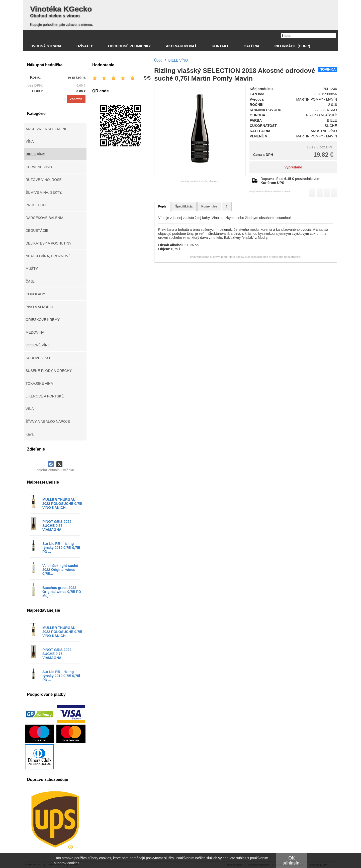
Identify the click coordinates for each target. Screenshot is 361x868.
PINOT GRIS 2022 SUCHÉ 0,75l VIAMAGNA (57, 526)
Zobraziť (76, 99)
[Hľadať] (333, 36)
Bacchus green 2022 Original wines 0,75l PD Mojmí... (62, 592)
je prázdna (77, 77)
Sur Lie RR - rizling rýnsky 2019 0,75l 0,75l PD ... (61, 548)
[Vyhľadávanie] (309, 36)
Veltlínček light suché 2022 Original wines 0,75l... (60, 570)
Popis (162, 206)
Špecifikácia (184, 206)
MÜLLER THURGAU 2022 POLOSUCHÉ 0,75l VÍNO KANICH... (62, 504)
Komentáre (209, 206)
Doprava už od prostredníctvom (290, 181)
